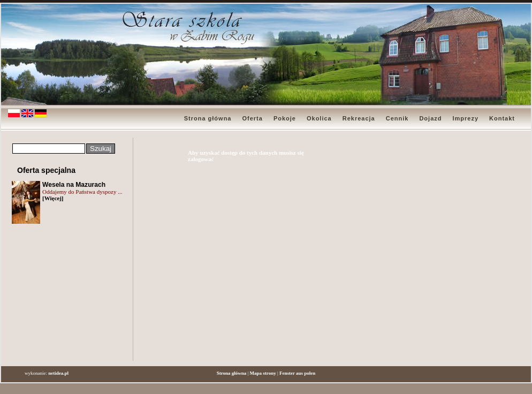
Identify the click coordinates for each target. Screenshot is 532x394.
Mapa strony (263, 373)
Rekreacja (359, 118)
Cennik (397, 118)
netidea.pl (58, 373)
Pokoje (285, 118)
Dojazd (430, 118)
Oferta (252, 118)
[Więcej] (53, 198)
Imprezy (465, 118)
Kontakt (502, 118)
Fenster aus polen (297, 373)
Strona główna (208, 118)
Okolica (319, 118)
